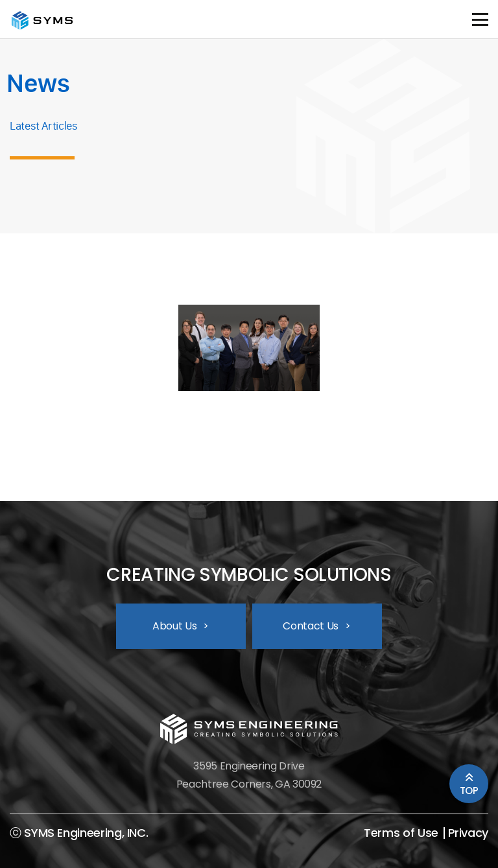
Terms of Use (401, 833)
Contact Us (316, 626)
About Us (181, 626)
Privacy (468, 833)
